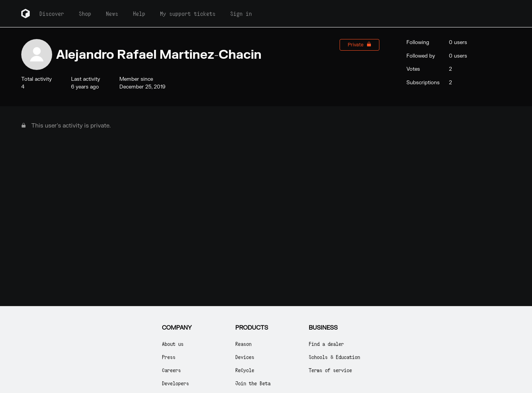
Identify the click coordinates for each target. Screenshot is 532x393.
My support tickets (188, 14)
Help (139, 14)
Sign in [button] (241, 14)
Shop (85, 14)
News (112, 14)
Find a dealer (326, 344)
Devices (245, 357)
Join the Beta (253, 383)
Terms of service (330, 370)
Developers (175, 383)
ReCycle (245, 370)
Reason (243, 344)
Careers (171, 370)
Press (169, 357)
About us (173, 344)
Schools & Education (334, 357)
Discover (52, 14)
